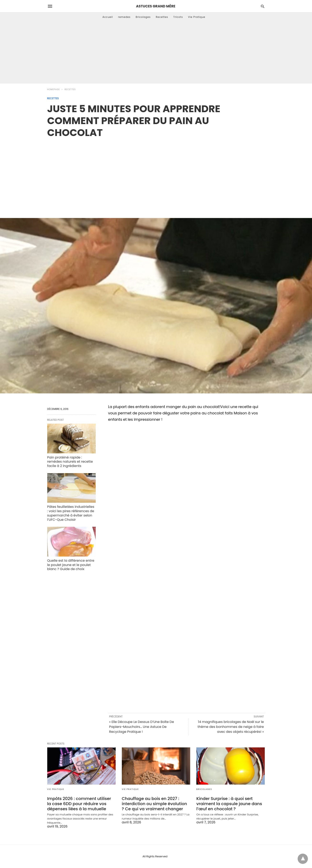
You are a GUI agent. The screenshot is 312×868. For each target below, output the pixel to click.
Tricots (178, 17)
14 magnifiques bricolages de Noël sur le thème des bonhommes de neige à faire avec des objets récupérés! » (231, 727)
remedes (124, 17)
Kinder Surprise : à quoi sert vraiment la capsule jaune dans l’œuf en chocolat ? (229, 804)
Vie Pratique (197, 17)
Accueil (108, 17)
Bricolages (143, 17)
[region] (156, 174)
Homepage (54, 89)
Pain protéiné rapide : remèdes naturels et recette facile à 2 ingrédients (70, 462)
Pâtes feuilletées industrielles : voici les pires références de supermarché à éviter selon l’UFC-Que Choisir (71, 513)
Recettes (162, 17)
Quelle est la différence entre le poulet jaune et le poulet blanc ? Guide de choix (71, 565)
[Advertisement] (156, 52)
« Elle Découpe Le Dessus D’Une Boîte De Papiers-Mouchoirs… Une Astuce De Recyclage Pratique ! (142, 727)
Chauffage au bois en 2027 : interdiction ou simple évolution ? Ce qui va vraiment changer (154, 804)
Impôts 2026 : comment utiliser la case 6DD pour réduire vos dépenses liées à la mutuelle (79, 804)
